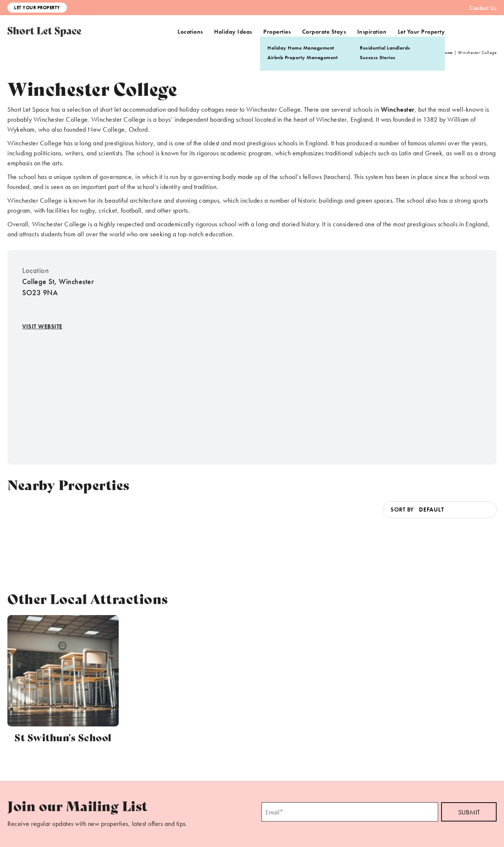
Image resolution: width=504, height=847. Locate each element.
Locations (190, 32)
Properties (277, 32)
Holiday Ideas (233, 32)
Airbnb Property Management (302, 57)
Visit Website (42, 326)
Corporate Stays (324, 32)
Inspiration (372, 32)
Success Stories (378, 57)
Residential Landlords (385, 48)
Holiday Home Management (301, 48)
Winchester (398, 109)
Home (447, 53)
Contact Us (483, 8)
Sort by (402, 509)
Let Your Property (37, 8)
